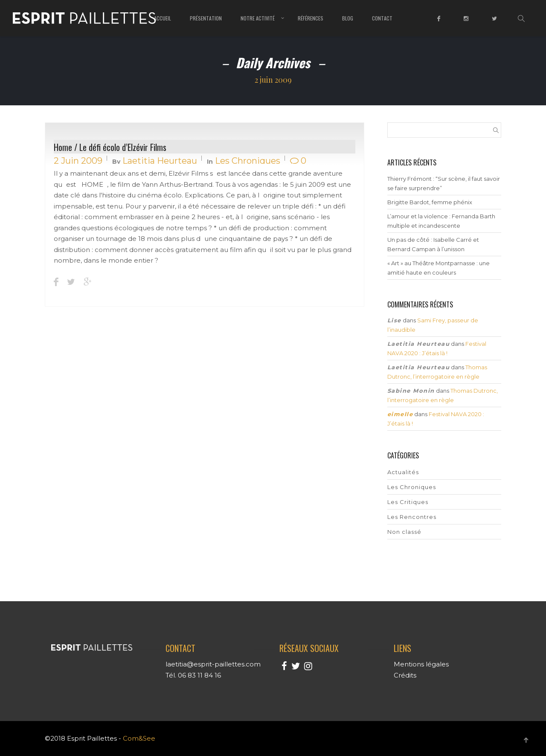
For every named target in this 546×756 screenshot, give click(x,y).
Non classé (404, 532)
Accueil (163, 18)
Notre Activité (258, 18)
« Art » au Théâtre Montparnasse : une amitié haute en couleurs (439, 268)
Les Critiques (408, 502)
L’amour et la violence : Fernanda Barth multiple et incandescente (441, 221)
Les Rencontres (412, 517)
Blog (348, 18)
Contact (382, 18)
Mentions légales (421, 664)
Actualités (403, 472)
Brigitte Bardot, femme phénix (430, 202)
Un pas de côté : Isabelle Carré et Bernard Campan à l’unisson (433, 244)
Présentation (206, 18)
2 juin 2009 (78, 161)
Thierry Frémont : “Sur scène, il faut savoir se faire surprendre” (444, 183)
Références (311, 18)
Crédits (405, 675)
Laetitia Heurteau (160, 161)
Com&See (139, 738)
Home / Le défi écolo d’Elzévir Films (110, 147)
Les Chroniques (248, 161)
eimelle (400, 414)
